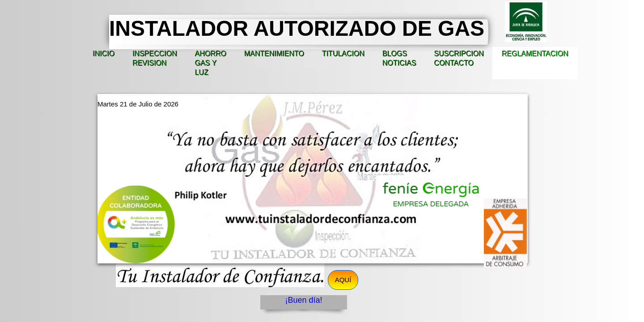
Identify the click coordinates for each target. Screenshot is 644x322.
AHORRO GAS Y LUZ (210, 63)
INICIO (104, 53)
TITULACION (343, 53)
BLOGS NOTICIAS (399, 58)
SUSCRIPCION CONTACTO (459, 58)
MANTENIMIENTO (274, 53)
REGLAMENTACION (535, 53)
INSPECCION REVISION (155, 58)
